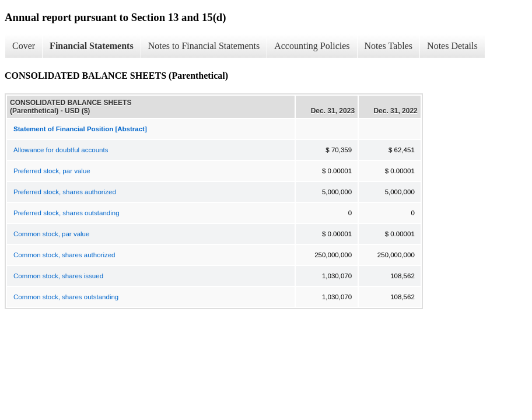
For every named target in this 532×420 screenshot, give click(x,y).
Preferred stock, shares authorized (65, 192)
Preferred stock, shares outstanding (66, 213)
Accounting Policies (312, 46)
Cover (24, 46)
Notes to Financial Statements (204, 46)
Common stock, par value (51, 234)
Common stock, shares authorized (64, 255)
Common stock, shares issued (58, 276)
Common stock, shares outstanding (66, 297)
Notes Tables (389, 46)
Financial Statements (92, 46)
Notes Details (452, 46)
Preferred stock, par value (52, 171)
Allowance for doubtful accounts (61, 150)
